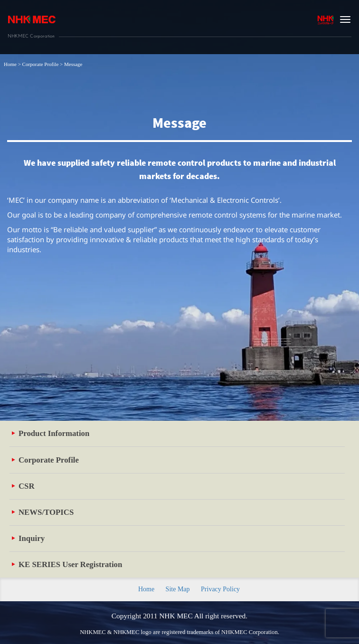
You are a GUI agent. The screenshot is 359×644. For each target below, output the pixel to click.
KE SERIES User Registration (67, 564)
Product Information (51, 433)
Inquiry (28, 538)
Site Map (178, 589)
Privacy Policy (220, 589)
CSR (23, 486)
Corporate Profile (45, 460)
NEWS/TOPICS (43, 512)
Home (146, 589)
